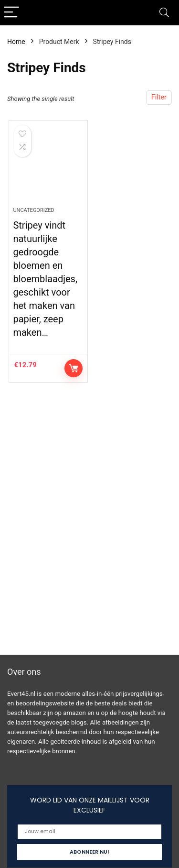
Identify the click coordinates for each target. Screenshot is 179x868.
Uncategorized (33, 210)
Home (16, 42)
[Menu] (11, 13)
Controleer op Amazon (74, 368)
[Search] (164, 13)
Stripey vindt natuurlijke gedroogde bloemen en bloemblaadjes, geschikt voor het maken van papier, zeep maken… (45, 279)
